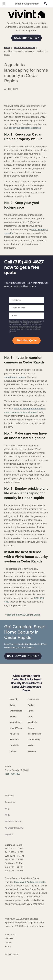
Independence (34, 791)
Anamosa (14, 791)
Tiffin (30, 774)
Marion (31, 802)
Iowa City (14, 756)
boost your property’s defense (25, 152)
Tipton (31, 768)
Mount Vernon (16, 785)
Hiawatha (14, 797)
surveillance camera (15, 401)
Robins (13, 774)
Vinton (31, 785)
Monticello (32, 779)
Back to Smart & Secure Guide (22, 638)
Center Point (33, 756)
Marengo (32, 808)
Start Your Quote (26, 364)
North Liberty (34, 797)
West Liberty (16, 779)
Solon (13, 762)
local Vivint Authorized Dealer (30, 950)
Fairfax (31, 762)
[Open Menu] (4, 4)
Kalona (13, 808)
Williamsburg (16, 768)
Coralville (14, 802)
